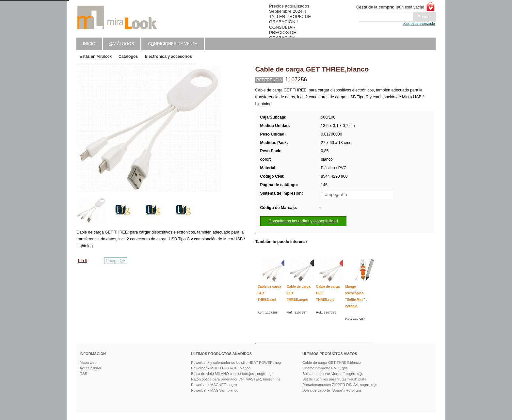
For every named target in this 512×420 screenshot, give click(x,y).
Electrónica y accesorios (168, 57)
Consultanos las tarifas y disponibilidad (303, 221)
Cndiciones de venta (173, 44)
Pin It (83, 261)
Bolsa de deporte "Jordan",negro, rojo (333, 374)
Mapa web (88, 363)
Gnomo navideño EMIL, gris (325, 368)
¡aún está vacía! (390, 7)
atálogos (122, 44)
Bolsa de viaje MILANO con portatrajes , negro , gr (232, 374)
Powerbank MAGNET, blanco (215, 390)
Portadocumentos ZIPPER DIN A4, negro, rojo (340, 385)
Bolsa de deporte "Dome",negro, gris (332, 390)
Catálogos (128, 57)
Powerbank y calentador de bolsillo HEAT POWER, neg (236, 363)
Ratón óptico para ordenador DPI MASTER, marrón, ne (236, 379)
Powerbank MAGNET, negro (214, 385)
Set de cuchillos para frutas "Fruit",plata (334, 379)
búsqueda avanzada (419, 24)
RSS (83, 374)
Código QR (116, 261)
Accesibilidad (90, 368)
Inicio (89, 44)
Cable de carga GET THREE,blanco (332, 363)
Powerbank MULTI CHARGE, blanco (221, 368)
